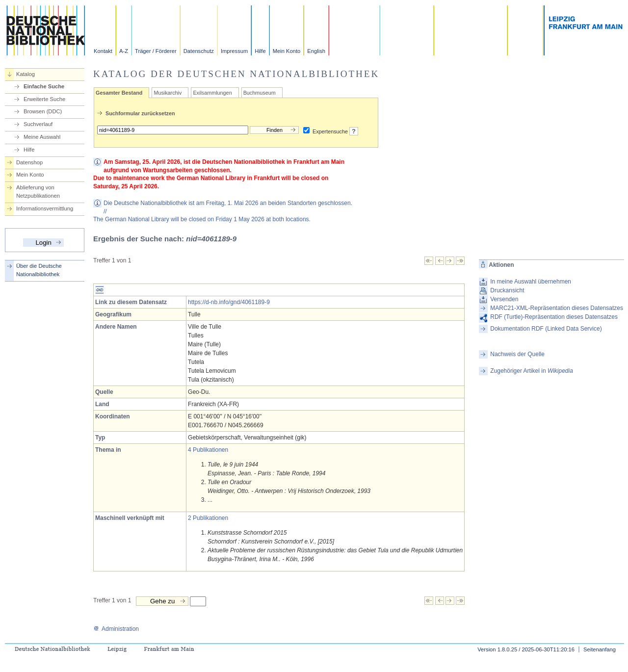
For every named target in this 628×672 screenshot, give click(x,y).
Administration (116, 629)
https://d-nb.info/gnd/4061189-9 (229, 302)
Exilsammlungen (212, 93)
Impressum (234, 51)
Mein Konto (287, 51)
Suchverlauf (38, 124)
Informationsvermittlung (45, 208)
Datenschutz (199, 51)
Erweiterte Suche (44, 99)
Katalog (26, 74)
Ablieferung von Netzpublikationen (38, 192)
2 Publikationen (208, 518)
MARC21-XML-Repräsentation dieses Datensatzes (557, 308)
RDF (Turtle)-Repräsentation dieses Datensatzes (554, 317)
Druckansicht (507, 290)
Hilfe (260, 51)
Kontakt (103, 51)
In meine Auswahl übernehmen (531, 282)
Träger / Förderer (156, 51)
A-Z (124, 51)
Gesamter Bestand (119, 93)
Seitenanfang (600, 649)
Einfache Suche (44, 86)
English (316, 51)
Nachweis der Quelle (517, 354)
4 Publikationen (208, 450)
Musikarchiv (168, 93)
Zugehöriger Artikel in (532, 371)
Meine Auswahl (42, 137)
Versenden (504, 299)
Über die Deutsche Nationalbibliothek (39, 270)
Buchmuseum (260, 93)
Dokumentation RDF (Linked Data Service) (546, 329)
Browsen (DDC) (43, 111)
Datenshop (29, 162)
